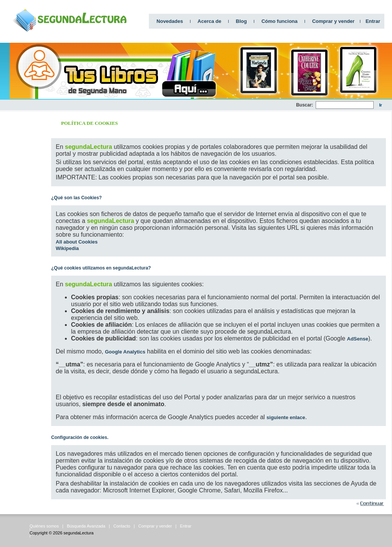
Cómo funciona (280, 21)
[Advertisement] (23, 226)
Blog (241, 21)
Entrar (373, 21)
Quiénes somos (44, 526)
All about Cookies (77, 242)
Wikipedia (67, 248)
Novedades (170, 21)
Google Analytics (125, 352)
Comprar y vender (333, 21)
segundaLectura (78, 533)
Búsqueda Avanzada (86, 526)
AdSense (358, 339)
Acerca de (210, 21)
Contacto (122, 526)
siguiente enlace (286, 417)
